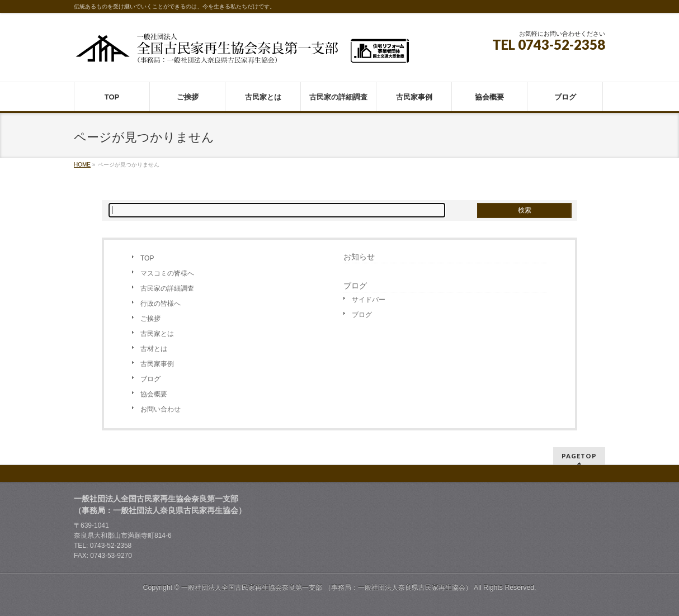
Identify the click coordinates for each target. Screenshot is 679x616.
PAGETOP (579, 456)
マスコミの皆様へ (167, 273)
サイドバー (369, 300)
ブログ (150, 379)
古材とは (154, 349)
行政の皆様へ (161, 304)
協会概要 (154, 394)
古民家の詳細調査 (167, 288)
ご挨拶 (150, 319)
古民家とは (157, 334)
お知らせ (359, 257)
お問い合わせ (161, 409)
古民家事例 (157, 364)
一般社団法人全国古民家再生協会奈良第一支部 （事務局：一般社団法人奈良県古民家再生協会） (326, 587)
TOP (147, 258)
